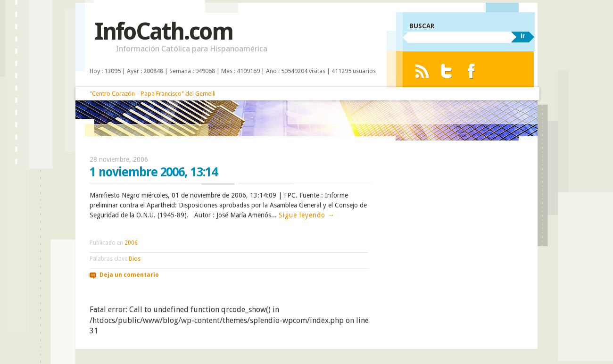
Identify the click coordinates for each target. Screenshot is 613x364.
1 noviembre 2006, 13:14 (153, 172)
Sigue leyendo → (307, 215)
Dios (135, 259)
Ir (523, 36)
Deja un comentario (129, 275)
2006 (131, 243)
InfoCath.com (163, 31)
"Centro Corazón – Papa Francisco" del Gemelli (153, 94)
